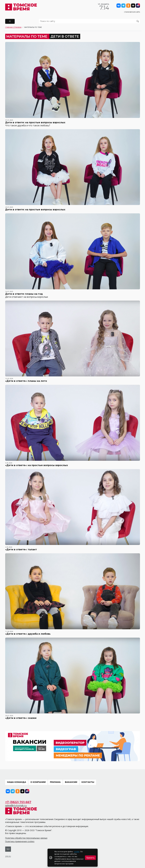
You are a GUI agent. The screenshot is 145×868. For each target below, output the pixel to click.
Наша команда (17, 782)
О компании (38, 782)
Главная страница (13, 27)
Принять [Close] (90, 858)
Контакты (88, 782)
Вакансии (71, 782)
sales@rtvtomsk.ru (16, 806)
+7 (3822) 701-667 (18, 802)
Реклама (55, 782)
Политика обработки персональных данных (26, 838)
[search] (89, 21)
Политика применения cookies (20, 841)
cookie (77, 851)
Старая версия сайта (132, 12)
